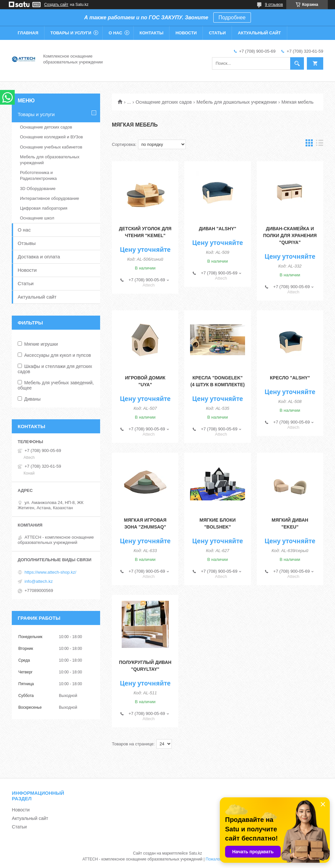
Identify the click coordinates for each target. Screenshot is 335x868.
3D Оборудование (38, 189)
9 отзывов (274, 5)
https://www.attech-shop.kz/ (50, 572)
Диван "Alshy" (218, 229)
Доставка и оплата (39, 257)
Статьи (217, 33)
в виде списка (320, 144)
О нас (115, 33)
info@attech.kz (39, 581)
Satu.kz (195, 853)
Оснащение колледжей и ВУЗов (51, 137)
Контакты (152, 33)
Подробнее (232, 17)
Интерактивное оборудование (50, 198)
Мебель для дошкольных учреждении (237, 102)
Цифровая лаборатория (44, 208)
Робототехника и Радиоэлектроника (38, 175)
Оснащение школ (37, 218)
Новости (186, 33)
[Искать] (297, 63)
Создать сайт (56, 5)
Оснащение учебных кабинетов (51, 147)
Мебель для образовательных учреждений (50, 160)
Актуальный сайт (259, 33)
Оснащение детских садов (164, 102)
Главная (28, 33)
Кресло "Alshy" (290, 378)
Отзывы (27, 243)
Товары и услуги (71, 33)
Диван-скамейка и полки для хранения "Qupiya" (290, 235)
